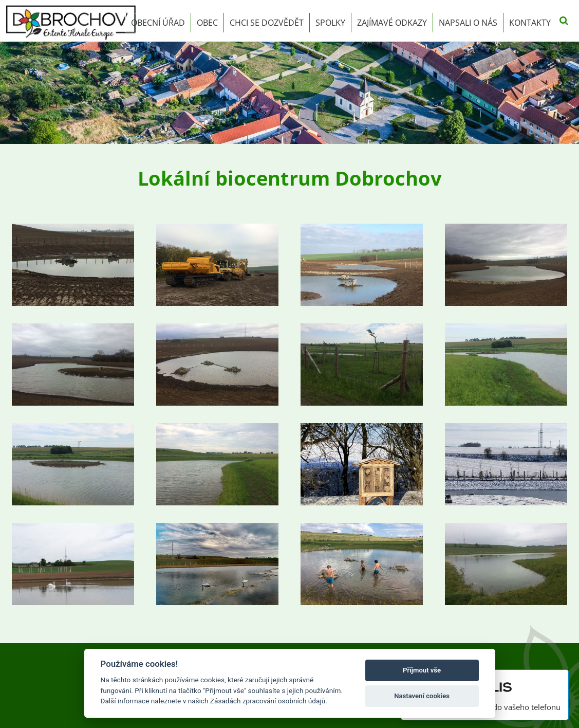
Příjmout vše (422, 670)
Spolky (330, 23)
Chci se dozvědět (267, 23)
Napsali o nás (468, 23)
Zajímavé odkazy (392, 23)
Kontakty (530, 23)
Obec (207, 23)
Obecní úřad (158, 23)
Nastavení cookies (422, 696)
